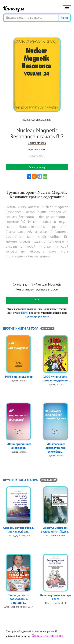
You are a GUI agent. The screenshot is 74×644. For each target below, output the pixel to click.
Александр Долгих (15, 535)
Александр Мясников (15, 607)
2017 (29, 535)
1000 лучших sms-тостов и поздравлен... (56, 378)
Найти (64, 18)
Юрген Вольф (52, 603)
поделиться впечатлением (37, 120)
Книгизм (14, 8)
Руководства (37, 156)
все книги (47, 329)
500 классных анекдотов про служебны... (56, 448)
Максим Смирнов (55, 535)
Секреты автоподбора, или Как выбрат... (18, 530)
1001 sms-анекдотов (19, 376)
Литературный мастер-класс (56, 597)
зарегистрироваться (37, 317)
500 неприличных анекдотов (19, 446)
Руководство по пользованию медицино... (18, 599)
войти (25, 313)
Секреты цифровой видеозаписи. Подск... (56, 530)
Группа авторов (37, 143)
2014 (63, 603)
